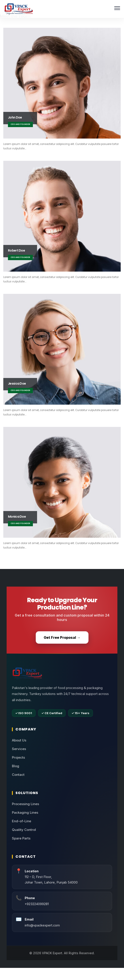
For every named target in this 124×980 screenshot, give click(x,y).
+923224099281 (37, 904)
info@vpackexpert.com (42, 925)
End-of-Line (22, 821)
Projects (18, 757)
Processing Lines (25, 804)
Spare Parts (21, 838)
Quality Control (24, 830)
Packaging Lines (25, 812)
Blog (16, 766)
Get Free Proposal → (62, 637)
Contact (18, 775)
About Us (19, 740)
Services (19, 749)
